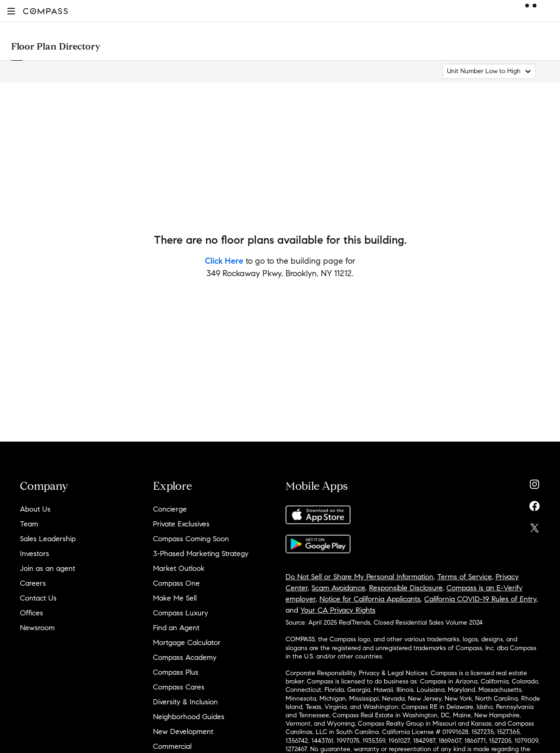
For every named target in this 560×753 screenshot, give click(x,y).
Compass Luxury (181, 613)
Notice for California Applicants (370, 599)
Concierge (170, 509)
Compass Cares (179, 687)
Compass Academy (185, 657)
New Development (183, 731)
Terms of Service (465, 577)
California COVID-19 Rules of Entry (480, 599)
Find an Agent (176, 628)
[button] (11, 11)
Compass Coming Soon (191, 539)
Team (29, 524)
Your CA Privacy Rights (338, 610)
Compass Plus (176, 672)
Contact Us (38, 598)
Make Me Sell (175, 598)
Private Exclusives (181, 524)
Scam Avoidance (338, 588)
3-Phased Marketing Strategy (201, 554)
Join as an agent (48, 568)
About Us (35, 509)
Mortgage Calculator (187, 642)
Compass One (176, 583)
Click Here (224, 261)
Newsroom (37, 628)
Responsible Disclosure (406, 588)
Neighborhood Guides (189, 717)
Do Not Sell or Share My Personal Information (360, 577)
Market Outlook (179, 568)
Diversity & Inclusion (185, 702)
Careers (33, 583)
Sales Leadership (48, 539)
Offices (32, 613)
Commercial (172, 746)
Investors (35, 554)
